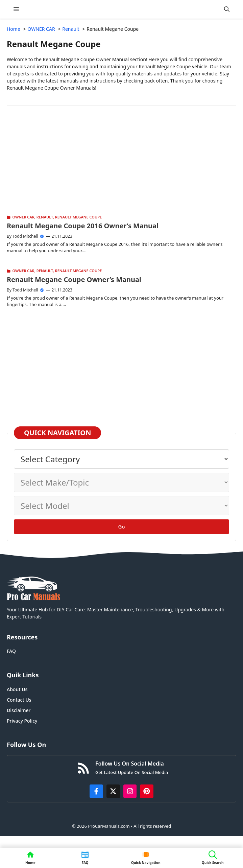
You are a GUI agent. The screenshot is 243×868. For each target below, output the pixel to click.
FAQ (11, 651)
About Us (17, 689)
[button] (227, 9)
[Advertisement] (121, 166)
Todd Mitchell (25, 236)
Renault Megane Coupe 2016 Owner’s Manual (83, 226)
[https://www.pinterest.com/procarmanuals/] (147, 791)
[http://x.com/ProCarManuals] (113, 791)
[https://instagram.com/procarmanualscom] (130, 791)
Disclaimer (19, 710)
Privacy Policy (22, 721)
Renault (45, 217)
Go (122, 526)
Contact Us (19, 700)
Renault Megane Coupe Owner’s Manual (74, 279)
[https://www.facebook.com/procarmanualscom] (96, 791)
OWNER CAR (23, 217)
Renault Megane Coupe (78, 217)
